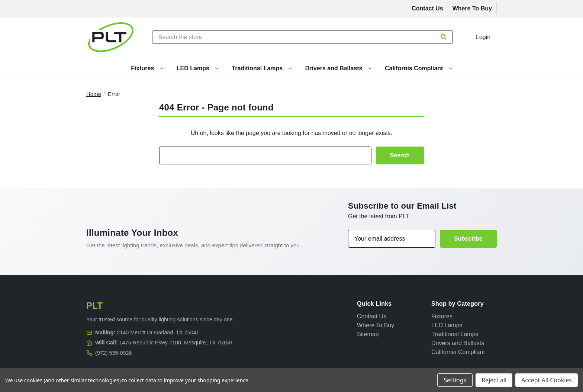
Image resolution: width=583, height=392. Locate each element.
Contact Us (427, 8)
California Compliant (418, 68)
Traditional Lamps (262, 68)
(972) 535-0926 (113, 353)
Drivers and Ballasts (338, 68)
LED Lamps (197, 68)
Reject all (494, 380)
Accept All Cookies (547, 380)
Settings (455, 380)
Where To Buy (472, 8)
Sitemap (368, 334)
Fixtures (147, 68)
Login (483, 37)
